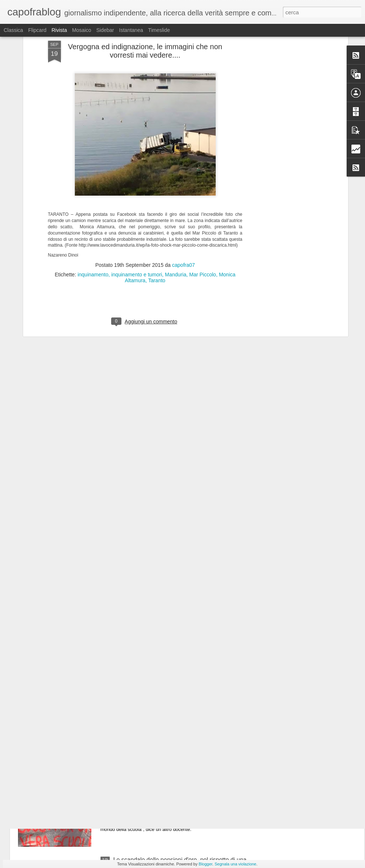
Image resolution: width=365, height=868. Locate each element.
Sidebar (105, 30)
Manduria (176, 215)
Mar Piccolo (203, 215)
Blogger (206, 864)
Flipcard (37, 30)
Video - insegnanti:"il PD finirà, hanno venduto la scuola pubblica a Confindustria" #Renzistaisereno (179, 780)
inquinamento (93, 215)
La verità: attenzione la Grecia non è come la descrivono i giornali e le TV (172, 696)
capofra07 (183, 205)
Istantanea (131, 30)
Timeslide (159, 30)
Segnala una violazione (236, 864)
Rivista (59, 30)
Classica (13, 30)
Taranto (157, 221)
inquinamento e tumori (137, 215)
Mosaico (81, 30)
